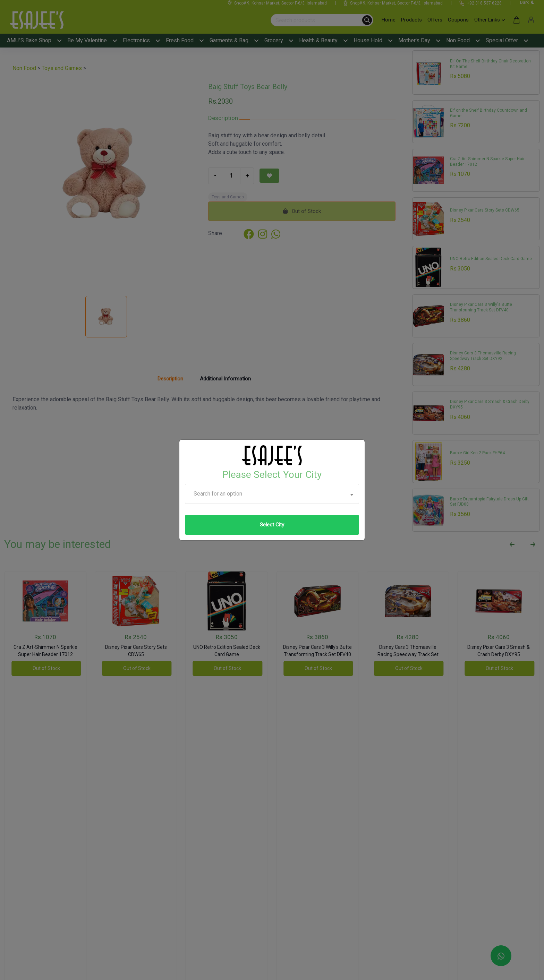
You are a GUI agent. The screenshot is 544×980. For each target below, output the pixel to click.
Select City (272, 525)
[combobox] (272, 494)
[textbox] (272, 494)
